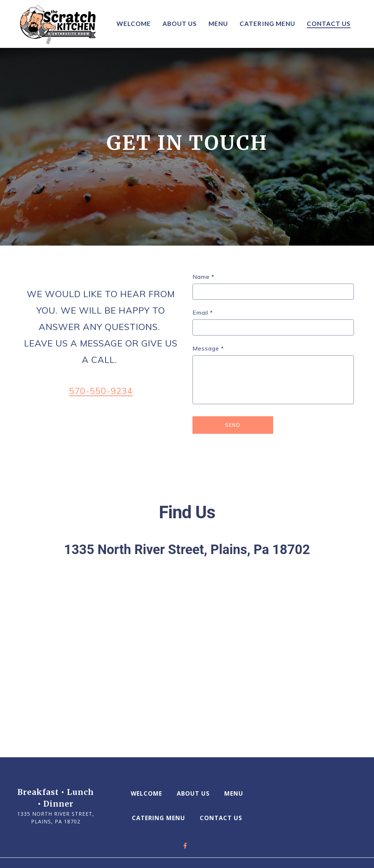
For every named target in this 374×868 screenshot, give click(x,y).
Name (203, 277)
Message (208, 348)
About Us (195, 793)
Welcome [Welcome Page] (134, 24)
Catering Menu (161, 818)
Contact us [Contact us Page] (329, 24)
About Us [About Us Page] (180, 24)
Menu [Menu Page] (218, 24)
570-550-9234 (101, 391)
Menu (236, 793)
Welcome (149, 793)
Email (203, 312)
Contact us (223, 818)
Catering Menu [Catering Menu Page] (267, 24)
